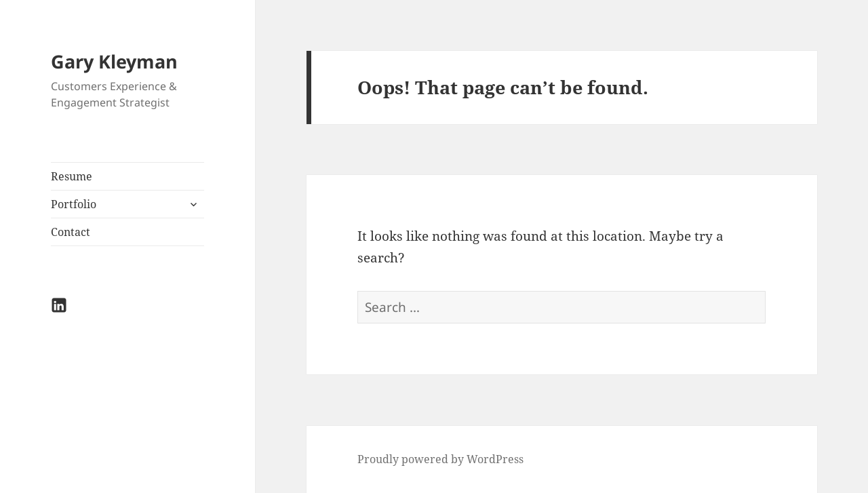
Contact (71, 232)
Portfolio (74, 204)
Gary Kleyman (114, 61)
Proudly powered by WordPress (440, 459)
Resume (72, 176)
